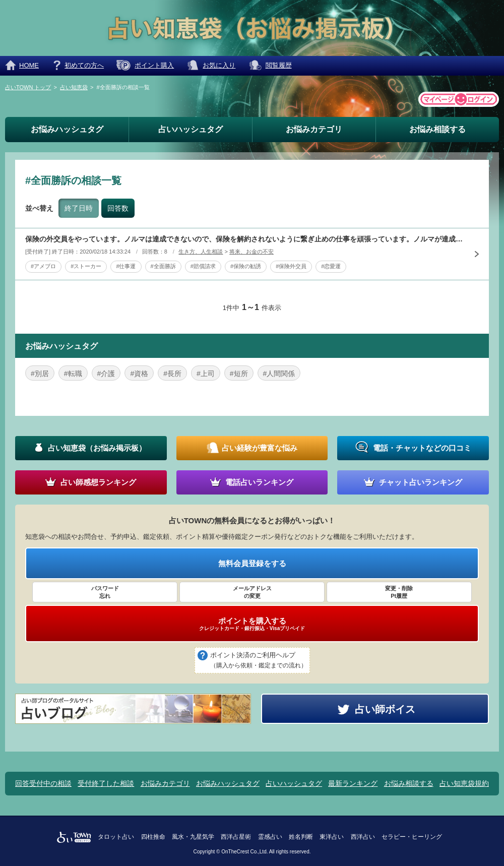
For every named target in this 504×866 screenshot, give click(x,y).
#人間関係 (279, 374)
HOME (29, 65)
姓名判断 (301, 837)
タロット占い (116, 837)
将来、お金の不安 (251, 252)
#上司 (206, 374)
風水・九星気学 (193, 837)
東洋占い (332, 837)
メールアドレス (252, 592)
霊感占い (270, 837)
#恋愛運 (331, 266)
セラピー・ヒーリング (412, 837)
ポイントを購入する (252, 624)
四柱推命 (153, 837)
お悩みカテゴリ (314, 129)
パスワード (105, 592)
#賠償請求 (203, 266)
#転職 (73, 374)
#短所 (239, 374)
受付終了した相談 (106, 783)
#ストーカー (86, 266)
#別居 (40, 374)
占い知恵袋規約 (464, 783)
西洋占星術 (236, 837)
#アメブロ (43, 266)
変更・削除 (399, 592)
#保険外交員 (291, 266)
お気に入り (219, 65)
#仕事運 (126, 266)
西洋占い (363, 837)
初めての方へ (84, 65)
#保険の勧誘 (246, 266)
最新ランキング (353, 783)
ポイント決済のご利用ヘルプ (259, 661)
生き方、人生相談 (201, 252)
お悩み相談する (437, 129)
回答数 (118, 208)
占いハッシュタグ (191, 129)
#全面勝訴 (163, 266)
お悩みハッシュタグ (67, 129)
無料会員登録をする (252, 563)
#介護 (106, 374)
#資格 (139, 374)
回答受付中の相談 (43, 783)
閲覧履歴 (279, 65)
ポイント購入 (154, 65)
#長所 (172, 374)
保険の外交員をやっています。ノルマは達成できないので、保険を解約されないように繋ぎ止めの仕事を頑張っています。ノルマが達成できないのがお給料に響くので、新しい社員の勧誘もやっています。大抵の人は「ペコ (244, 239)
